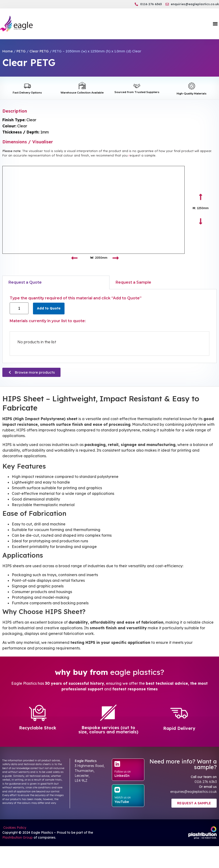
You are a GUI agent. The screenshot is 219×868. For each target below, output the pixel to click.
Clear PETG (39, 51)
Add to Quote (49, 308)
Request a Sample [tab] (133, 282)
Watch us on (123, 797)
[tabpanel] (109, 326)
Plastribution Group (18, 837)
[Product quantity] (19, 308)
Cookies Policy (14, 828)
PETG (21, 51)
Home (8, 51)
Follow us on (123, 772)
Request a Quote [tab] (25, 282)
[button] (215, 24)
